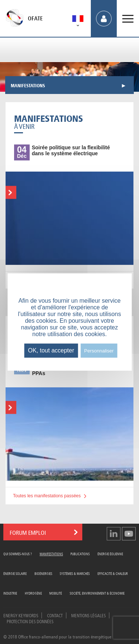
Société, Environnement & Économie (97, 593)
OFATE (35, 19)
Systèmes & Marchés (75, 573)
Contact (55, 615)
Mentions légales (88, 615)
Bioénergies (43, 573)
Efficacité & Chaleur (113, 573)
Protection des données (30, 621)
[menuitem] (78, 20)
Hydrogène (33, 593)
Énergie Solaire (15, 573)
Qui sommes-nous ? (18, 554)
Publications (80, 554)
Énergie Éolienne (110, 554)
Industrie (10, 593)
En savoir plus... (10, 193)
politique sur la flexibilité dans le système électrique (71, 150)
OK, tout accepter (51, 350)
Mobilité (56, 593)
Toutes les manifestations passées (47, 496)
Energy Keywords (21, 615)
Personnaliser (99, 351)
